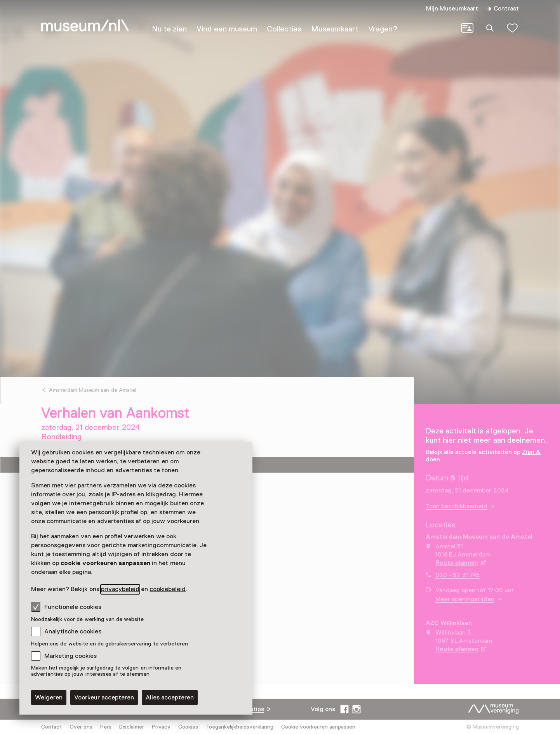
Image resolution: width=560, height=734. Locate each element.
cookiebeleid (168, 589)
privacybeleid (120, 589)
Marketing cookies (70, 656)
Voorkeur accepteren (104, 697)
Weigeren (49, 697)
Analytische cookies (73, 631)
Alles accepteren (170, 697)
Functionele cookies (66, 607)
